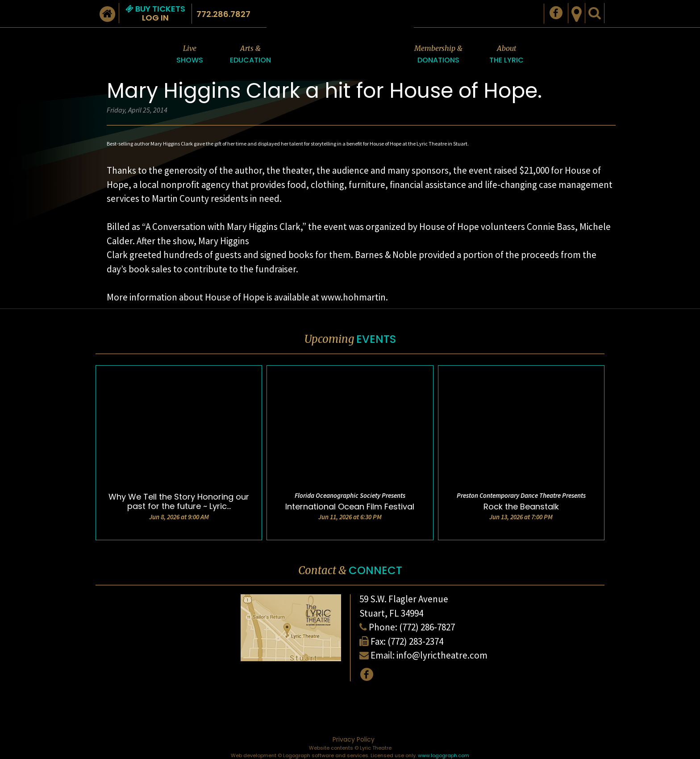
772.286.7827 (223, 14)
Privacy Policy (354, 739)
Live (190, 55)
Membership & (438, 55)
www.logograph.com (444, 755)
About (506, 55)
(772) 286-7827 (427, 627)
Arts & (250, 55)
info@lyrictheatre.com (442, 655)
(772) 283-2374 (415, 641)
